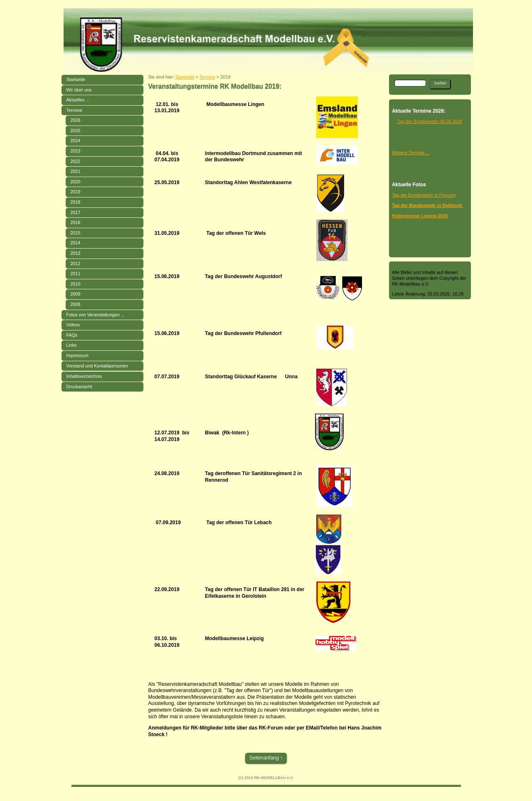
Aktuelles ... (78, 100)
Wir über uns (79, 90)
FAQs (72, 335)
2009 (75, 294)
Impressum (77, 355)
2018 (75, 202)
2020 (75, 182)
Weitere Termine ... (411, 153)
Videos (73, 325)
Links (71, 345)
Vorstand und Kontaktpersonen (97, 366)
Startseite (76, 79)
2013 (75, 253)
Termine (74, 110)
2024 (75, 140)
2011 (75, 274)
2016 (75, 222)
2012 (75, 264)
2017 (75, 212)
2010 (75, 284)
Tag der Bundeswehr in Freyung (424, 195)
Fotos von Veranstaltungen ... (95, 315)
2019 (75, 192)
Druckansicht (79, 387)
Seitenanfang (264, 758)
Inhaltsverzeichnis (84, 376)
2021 (75, 171)
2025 (75, 131)
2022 (75, 161)
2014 (75, 243)
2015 (75, 233)
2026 (75, 120)
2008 (75, 304)
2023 (75, 151)
